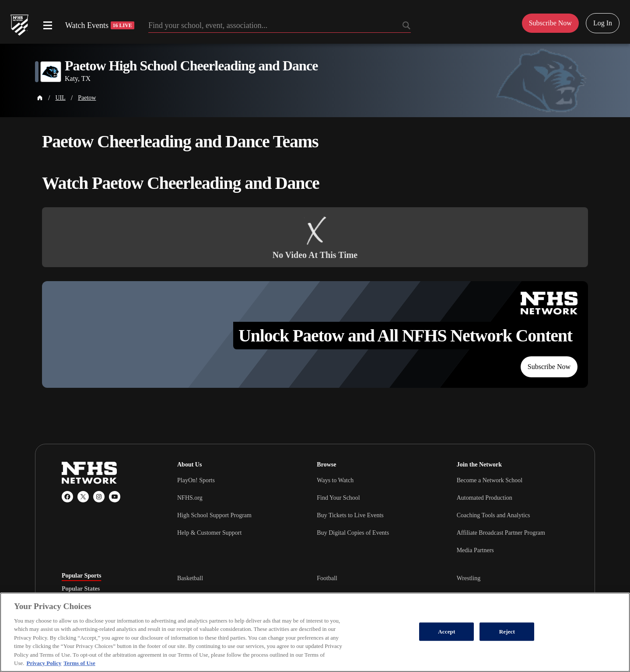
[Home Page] (40, 98)
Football (327, 578)
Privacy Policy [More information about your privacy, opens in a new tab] (44, 663)
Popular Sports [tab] (81, 576)
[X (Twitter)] (83, 497)
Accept (446, 632)
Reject (507, 632)
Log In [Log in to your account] (603, 23)
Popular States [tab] (81, 589)
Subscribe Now (549, 367)
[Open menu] (48, 25)
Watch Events (100, 25)
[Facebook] (67, 497)
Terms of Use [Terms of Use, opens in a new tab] (79, 663)
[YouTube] (115, 497)
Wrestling (469, 578)
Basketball (190, 578)
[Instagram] (99, 497)
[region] (315, 632)
